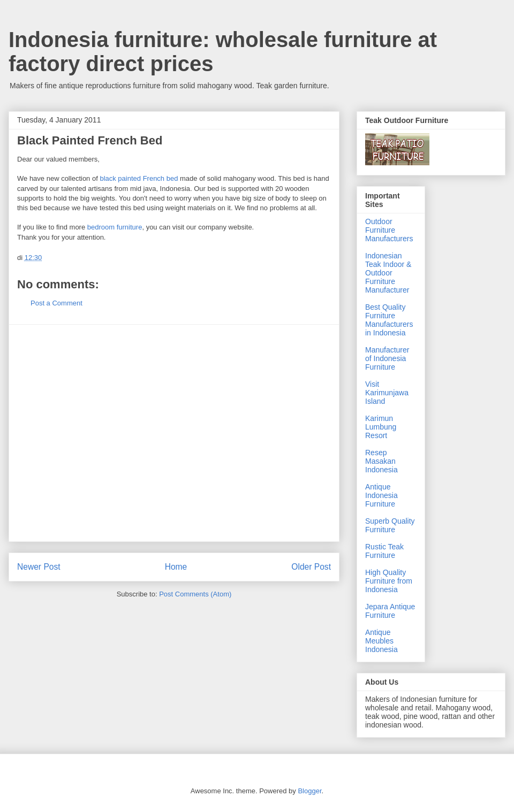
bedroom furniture (115, 227)
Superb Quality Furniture (390, 525)
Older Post (311, 567)
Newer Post (39, 567)
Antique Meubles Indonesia (381, 641)
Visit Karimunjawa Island (387, 393)
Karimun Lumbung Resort (381, 427)
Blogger (309, 791)
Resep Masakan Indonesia (381, 461)
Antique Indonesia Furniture (381, 495)
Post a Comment (56, 303)
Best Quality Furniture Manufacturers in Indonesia (389, 320)
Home (176, 567)
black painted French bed (139, 178)
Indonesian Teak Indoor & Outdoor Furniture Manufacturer (388, 273)
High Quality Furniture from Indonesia (389, 581)
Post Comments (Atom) (195, 594)
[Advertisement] (100, 433)
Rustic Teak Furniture (384, 551)
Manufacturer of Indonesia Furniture (387, 358)
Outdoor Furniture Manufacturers (389, 230)
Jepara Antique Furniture (390, 611)
